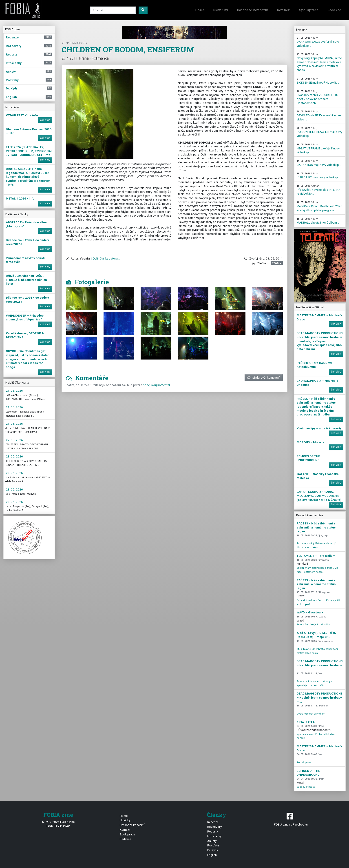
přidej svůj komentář (264, 377)
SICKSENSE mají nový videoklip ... (318, 81)
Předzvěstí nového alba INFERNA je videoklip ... (319, 190)
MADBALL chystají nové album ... (318, 221)
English (212, 855)
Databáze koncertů (253, 10)
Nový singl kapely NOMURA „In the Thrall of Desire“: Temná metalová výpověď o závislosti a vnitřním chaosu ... (319, 62)
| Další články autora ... (106, 258)
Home (200, 10)
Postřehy (213, 845)
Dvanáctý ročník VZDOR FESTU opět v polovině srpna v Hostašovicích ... (317, 97)
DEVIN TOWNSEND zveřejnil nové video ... (319, 115)
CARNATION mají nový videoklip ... (319, 163)
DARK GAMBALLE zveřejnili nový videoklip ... (318, 42)
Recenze (213, 822)
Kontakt (284, 10)
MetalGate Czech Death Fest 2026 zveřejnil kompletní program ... (319, 206)
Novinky (221, 10)
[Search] (113, 10)
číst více (45, 120)
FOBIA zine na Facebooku (291, 819)
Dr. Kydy (213, 850)
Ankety (212, 841)
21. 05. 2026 (14, 391)
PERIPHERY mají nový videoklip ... (319, 176)
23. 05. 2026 (14, 456)
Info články (214, 836)
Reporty (213, 831)
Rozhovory (214, 827)
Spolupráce (309, 10)
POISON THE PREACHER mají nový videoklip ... (319, 132)
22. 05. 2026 (14, 440)
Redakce (334, 10)
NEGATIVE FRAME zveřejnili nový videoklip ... (318, 149)
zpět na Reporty (74, 43)
